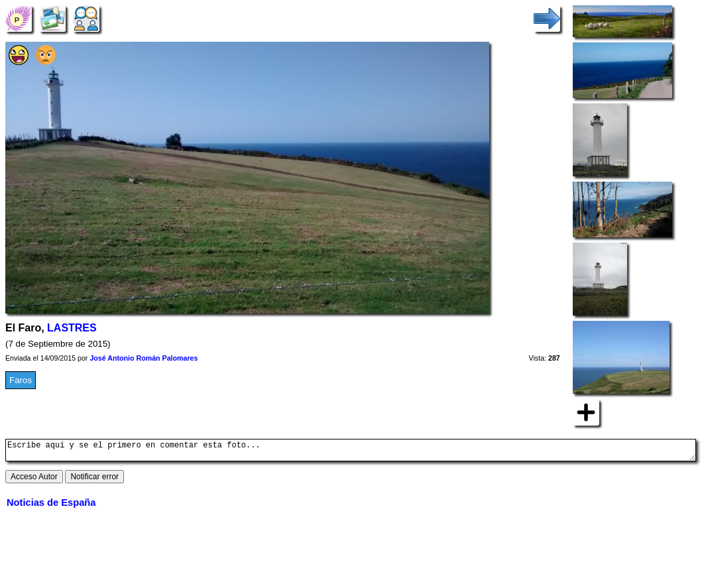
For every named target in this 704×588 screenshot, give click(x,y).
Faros (21, 380)
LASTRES (72, 328)
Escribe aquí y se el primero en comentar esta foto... (351, 452)
